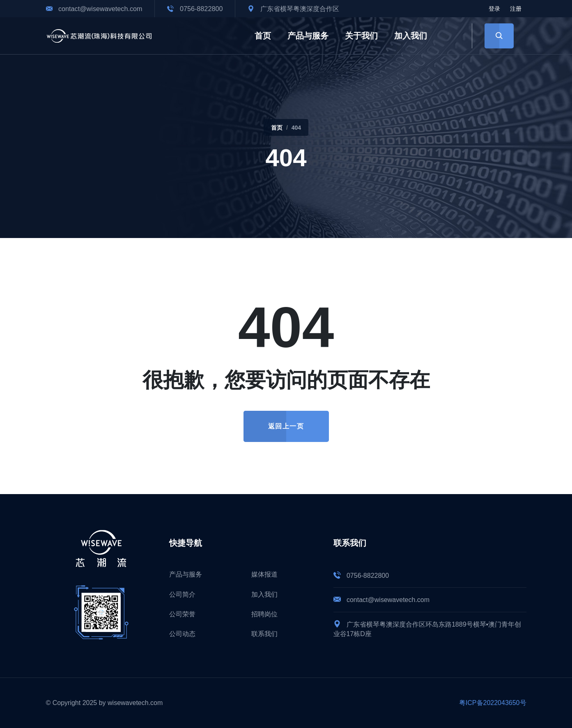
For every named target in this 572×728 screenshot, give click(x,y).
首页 (263, 36)
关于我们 (361, 36)
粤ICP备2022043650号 (493, 703)
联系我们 (264, 634)
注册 (516, 9)
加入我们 (411, 36)
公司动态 (182, 634)
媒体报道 (264, 574)
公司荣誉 (182, 614)
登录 (494, 9)
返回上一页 (286, 426)
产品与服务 (308, 36)
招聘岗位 (264, 614)
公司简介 (182, 594)
